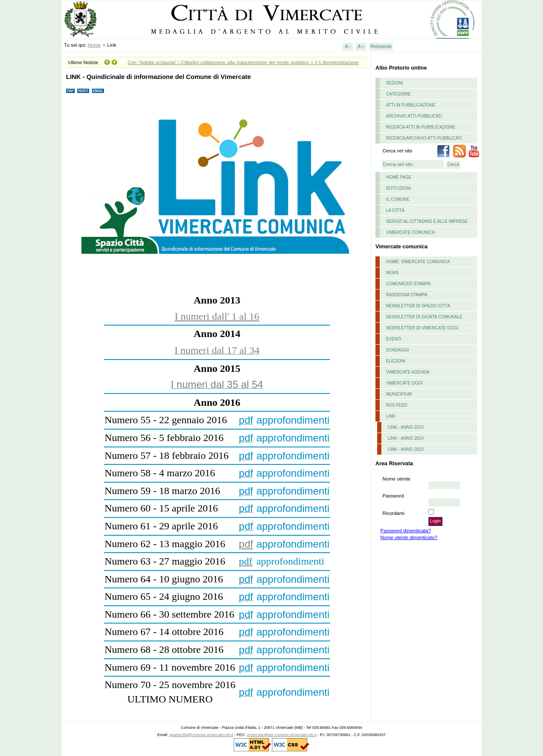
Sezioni (395, 83)
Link (391, 416)
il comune (398, 199)
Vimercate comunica (410, 232)
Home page (399, 177)
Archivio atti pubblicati (414, 116)
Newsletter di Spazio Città (418, 306)
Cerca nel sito (397, 151)
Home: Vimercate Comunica (418, 262)
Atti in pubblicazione (411, 105)
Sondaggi (397, 350)
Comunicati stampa (408, 284)
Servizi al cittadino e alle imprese (427, 221)
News (392, 273)
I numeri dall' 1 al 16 (217, 316)
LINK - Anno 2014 (406, 438)
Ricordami (394, 513)
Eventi (394, 339)
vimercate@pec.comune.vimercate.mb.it (282, 735)
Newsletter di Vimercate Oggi (422, 328)
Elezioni (396, 361)
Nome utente (397, 479)
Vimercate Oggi (404, 383)
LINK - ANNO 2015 (406, 427)
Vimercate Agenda (408, 372)
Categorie (398, 94)
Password (393, 496)
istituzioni (398, 188)
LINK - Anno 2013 (406, 449)
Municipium (399, 394)
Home (94, 45)
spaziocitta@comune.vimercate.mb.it (201, 735)
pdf (246, 544)
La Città (395, 210)
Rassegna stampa (407, 295)
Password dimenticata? (406, 531)
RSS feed (397, 405)
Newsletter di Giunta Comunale (424, 317)
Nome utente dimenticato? (409, 537)
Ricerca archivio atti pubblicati (424, 138)
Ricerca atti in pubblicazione (421, 127)
